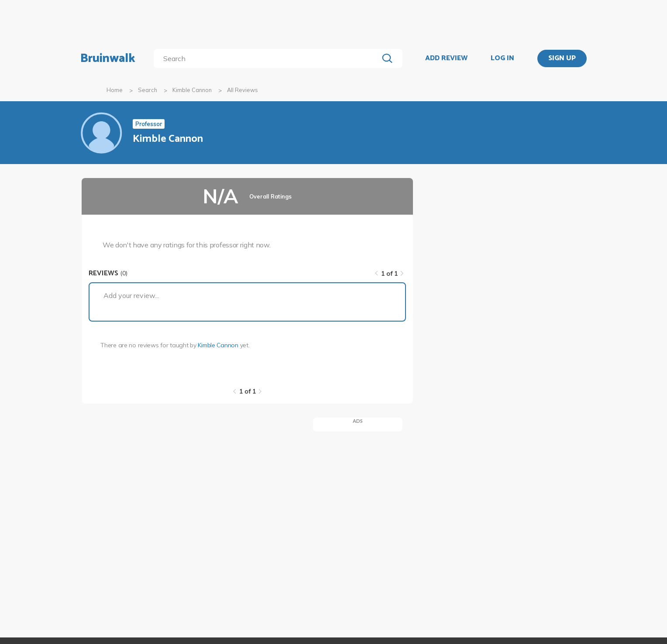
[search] (268, 58)
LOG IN (502, 58)
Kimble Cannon (192, 90)
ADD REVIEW (446, 58)
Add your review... (131, 295)
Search (148, 90)
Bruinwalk (108, 58)
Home (115, 90)
